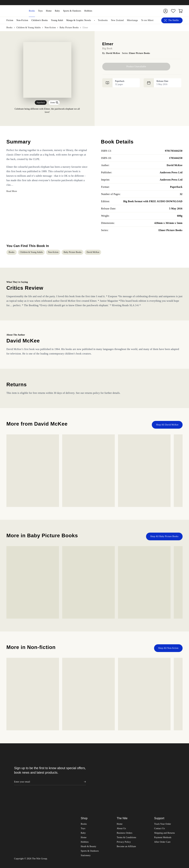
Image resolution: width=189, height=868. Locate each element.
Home (49, 11)
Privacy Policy (124, 703)
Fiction (10, 20)
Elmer (85, 28)
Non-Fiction (22, 20)
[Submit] (153, 11)
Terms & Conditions (126, 698)
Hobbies (88, 11)
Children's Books (40, 20)
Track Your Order (163, 685)
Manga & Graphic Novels (79, 20)
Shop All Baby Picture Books (164, 394)
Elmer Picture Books (139, 53)
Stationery (86, 716)
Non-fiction (50, 28)
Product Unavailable (136, 67)
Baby (57, 11)
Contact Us (160, 689)
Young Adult (57, 20)
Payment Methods (163, 698)
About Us (121, 689)
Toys (40, 11)
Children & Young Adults (29, 28)
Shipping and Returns (165, 694)
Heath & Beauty (89, 707)
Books (32, 11)
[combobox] (126, 11)
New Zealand (117, 20)
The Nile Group (40, 719)
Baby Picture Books (69, 28)
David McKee (113, 53)
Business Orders (124, 694)
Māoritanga (132, 20)
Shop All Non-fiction (168, 505)
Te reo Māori (147, 20)
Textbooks (103, 20)
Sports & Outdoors (72, 11)
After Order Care (162, 703)
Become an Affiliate (126, 707)
